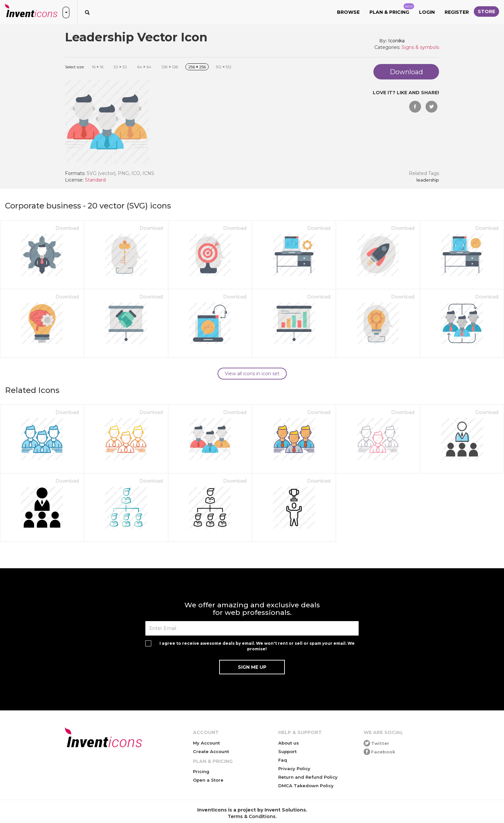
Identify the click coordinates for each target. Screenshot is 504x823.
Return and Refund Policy (308, 777)
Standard (95, 180)
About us (289, 743)
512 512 (224, 67)
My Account (206, 743)
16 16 (98, 67)
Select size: (75, 67)
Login (427, 12)
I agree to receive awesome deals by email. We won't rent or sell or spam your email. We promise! (257, 646)
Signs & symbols (420, 47)
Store (486, 11)
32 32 (120, 67)
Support (287, 751)
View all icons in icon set (252, 374)
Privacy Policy (294, 769)
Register (457, 12)
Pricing (201, 771)
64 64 (144, 67)
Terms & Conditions (252, 816)
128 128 (170, 67)
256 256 (197, 67)
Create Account (211, 751)
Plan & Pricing (392, 9)
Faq (283, 760)
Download (67, 228)
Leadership (428, 180)
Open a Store (208, 780)
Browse (348, 12)
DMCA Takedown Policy (306, 786)
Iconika (396, 41)
